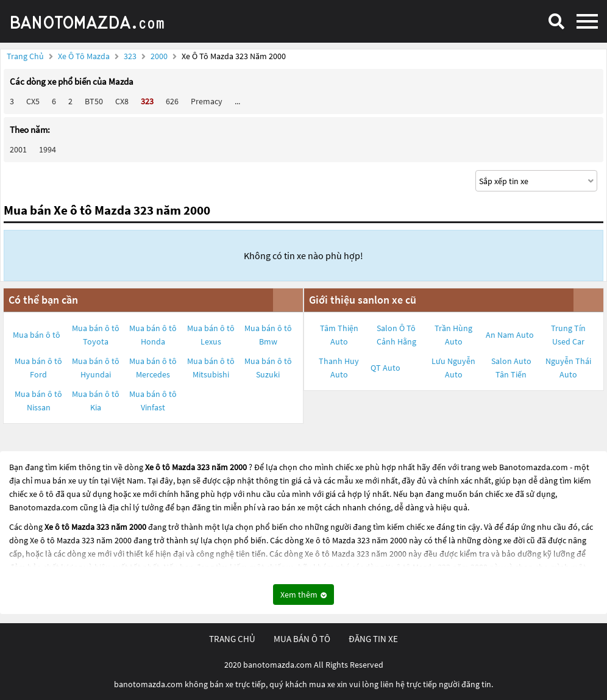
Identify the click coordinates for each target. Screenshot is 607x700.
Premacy (207, 101)
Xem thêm (303, 595)
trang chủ (232, 639)
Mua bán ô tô (37, 335)
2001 (18, 149)
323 (131, 56)
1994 (48, 149)
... (237, 101)
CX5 (33, 101)
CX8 (122, 101)
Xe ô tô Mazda (84, 56)
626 (172, 101)
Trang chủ (25, 56)
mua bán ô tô (302, 639)
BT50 (94, 101)
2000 (160, 56)
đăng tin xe (373, 639)
